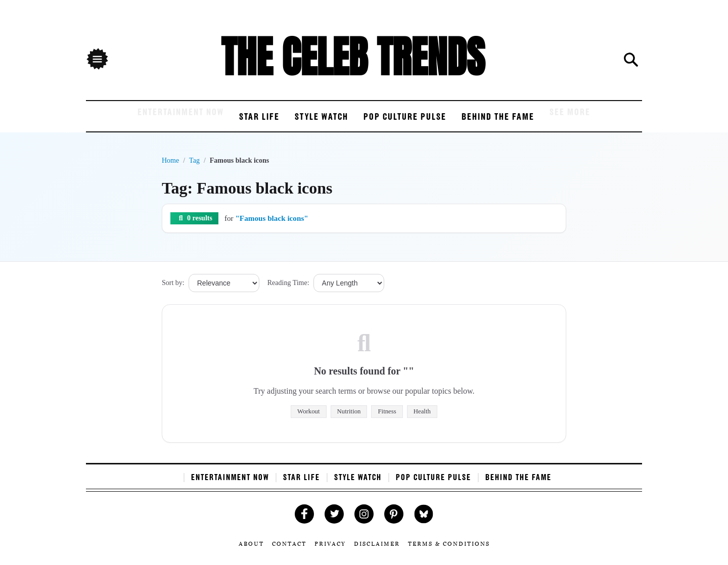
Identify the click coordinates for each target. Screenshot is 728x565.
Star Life (237, 122)
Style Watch (313, 122)
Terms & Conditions (446, 553)
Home (170, 170)
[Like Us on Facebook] (305, 523)
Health (422, 420)
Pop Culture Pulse (416, 122)
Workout (308, 420)
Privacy (331, 553)
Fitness (387, 420)
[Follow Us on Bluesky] (424, 523)
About (255, 553)
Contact (291, 553)
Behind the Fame (529, 122)
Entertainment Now (141, 122)
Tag (194, 170)
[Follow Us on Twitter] (334, 523)
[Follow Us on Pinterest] (394, 523)
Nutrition (349, 420)
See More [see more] (616, 122)
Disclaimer (377, 553)
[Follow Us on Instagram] (364, 523)
